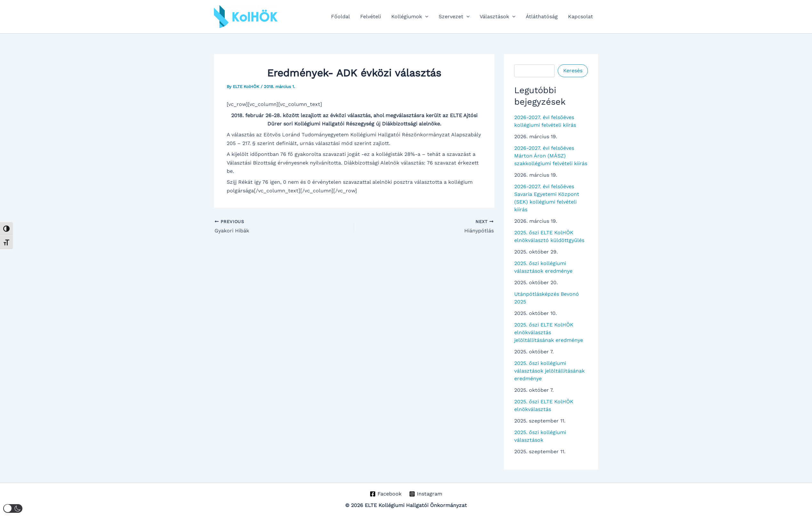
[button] (425, 17)
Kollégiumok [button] (410, 17)
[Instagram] (426, 494)
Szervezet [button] (454, 17)
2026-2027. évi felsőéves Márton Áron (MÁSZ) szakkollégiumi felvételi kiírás (551, 156)
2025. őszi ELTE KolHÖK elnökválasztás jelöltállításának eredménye (549, 332)
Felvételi (371, 16)
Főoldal (341, 16)
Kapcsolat (581, 16)
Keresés (573, 71)
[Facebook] (386, 494)
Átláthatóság (542, 16)
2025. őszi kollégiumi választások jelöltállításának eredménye (549, 371)
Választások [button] (498, 17)
